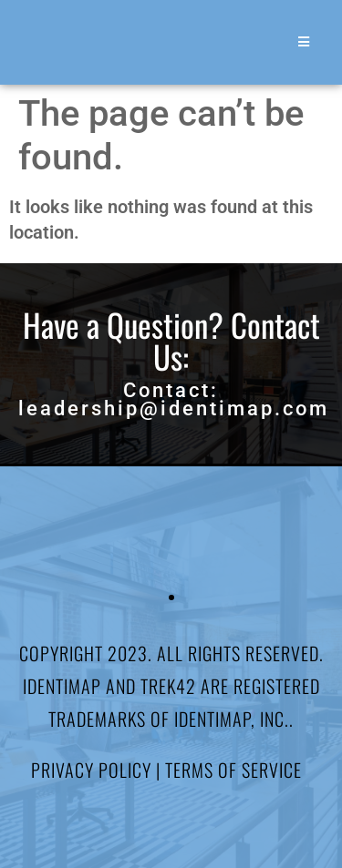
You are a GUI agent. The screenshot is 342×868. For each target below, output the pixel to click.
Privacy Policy (91, 770)
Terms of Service (233, 770)
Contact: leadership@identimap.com (174, 399)
